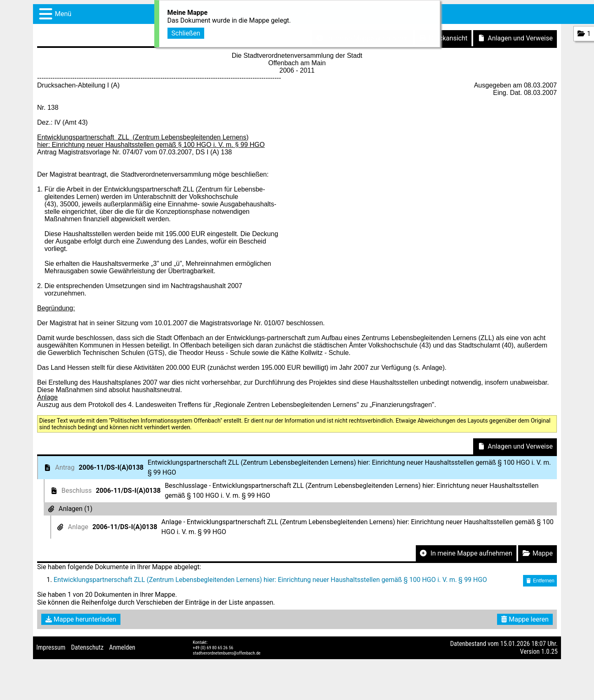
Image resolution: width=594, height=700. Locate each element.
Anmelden (122, 647)
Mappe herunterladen (81, 619)
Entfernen (540, 581)
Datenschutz (87, 647)
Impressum (51, 647)
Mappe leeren (525, 619)
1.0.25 (549, 652)
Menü (63, 14)
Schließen (186, 32)
